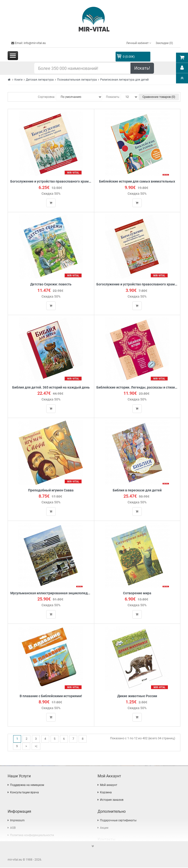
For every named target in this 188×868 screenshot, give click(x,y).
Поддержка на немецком (27, 785)
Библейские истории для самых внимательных (137, 181)
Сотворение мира (137, 593)
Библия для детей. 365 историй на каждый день (51, 387)
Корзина (106, 793)
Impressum (17, 821)
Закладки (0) (164, 43)
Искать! (142, 68)
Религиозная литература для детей (124, 80)
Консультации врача (24, 793)
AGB (13, 828)
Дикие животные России (137, 696)
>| (36, 746)
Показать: (113, 97)
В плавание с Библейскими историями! (51, 696)
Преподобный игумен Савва (51, 491)
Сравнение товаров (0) (159, 97)
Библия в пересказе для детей (137, 491)
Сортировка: (47, 97)
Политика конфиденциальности (32, 836)
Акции (104, 828)
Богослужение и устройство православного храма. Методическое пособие (137, 285)
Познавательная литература (77, 80)
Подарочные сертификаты (118, 821)
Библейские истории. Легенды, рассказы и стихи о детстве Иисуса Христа (137, 387)
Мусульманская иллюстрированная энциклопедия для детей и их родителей (51, 593)
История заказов (112, 800)
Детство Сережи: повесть (51, 285)
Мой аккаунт (109, 785)
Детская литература (40, 80)
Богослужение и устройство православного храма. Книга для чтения (51, 181)
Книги (18, 80)
